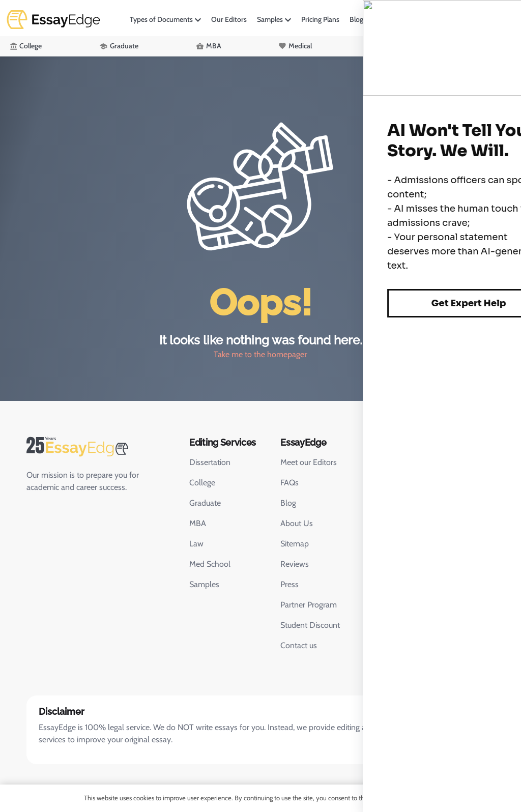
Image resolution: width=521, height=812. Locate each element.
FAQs (290, 483)
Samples (270, 19)
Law (386, 46)
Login (443, 19)
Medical (300, 46)
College (31, 46)
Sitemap (295, 544)
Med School (210, 564)
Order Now (489, 19)
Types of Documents (161, 19)
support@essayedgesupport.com (420, 486)
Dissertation (210, 462)
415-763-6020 (428, 463)
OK (425, 798)
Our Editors (229, 19)
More (382, 19)
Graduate (124, 46)
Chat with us (397, 511)
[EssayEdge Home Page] (98, 447)
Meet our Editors (309, 462)
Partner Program (309, 605)
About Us (297, 523)
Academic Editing (485, 46)
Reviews (295, 564)
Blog (356, 19)
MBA (214, 46)
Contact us (299, 645)
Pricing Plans (320, 19)
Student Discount (310, 625)
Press (290, 584)
